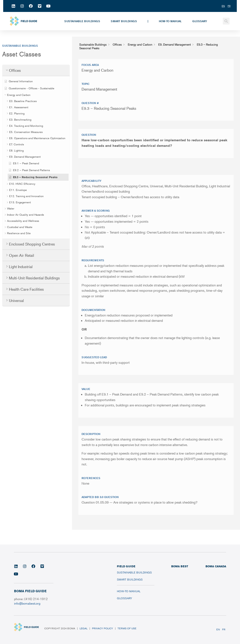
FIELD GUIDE (126, 566)
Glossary (200, 21)
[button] (226, 21)
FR (224, 629)
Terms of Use (127, 628)
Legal (84, 628)
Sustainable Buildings (82, 21)
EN (218, 629)
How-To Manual (170, 21)
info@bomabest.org (27, 603)
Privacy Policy (103, 628)
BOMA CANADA (216, 566)
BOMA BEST (180, 566)
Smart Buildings (124, 21)
